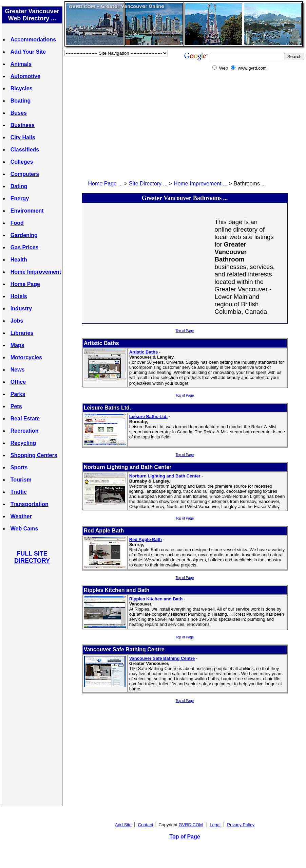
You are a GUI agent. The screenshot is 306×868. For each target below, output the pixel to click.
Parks (18, 394)
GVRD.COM (191, 825)
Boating (21, 101)
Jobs (17, 321)
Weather (21, 516)
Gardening (24, 235)
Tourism (21, 480)
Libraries (22, 333)
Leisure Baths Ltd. (148, 417)
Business (23, 125)
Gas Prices (25, 247)
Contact (146, 825)
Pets (16, 406)
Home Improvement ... (200, 184)
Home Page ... (106, 184)
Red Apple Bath (146, 539)
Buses (19, 113)
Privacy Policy (241, 825)
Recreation (25, 431)
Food (17, 223)
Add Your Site (28, 52)
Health (19, 260)
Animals (21, 64)
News (18, 370)
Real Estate (25, 419)
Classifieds (25, 150)
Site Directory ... (148, 184)
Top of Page (185, 331)
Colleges (22, 162)
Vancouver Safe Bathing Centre (162, 658)
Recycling (23, 443)
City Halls (23, 137)
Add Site (123, 825)
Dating (19, 186)
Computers (25, 174)
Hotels (19, 296)
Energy (20, 198)
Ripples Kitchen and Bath (156, 599)
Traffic (19, 492)
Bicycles (22, 88)
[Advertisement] (32, 685)
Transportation (30, 504)
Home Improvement (36, 272)
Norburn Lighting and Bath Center (165, 476)
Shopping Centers (34, 455)
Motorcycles (26, 357)
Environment (27, 211)
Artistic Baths (144, 352)
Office (18, 382)
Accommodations (33, 40)
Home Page (25, 284)
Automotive (25, 76)
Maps (17, 345)
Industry (21, 309)
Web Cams (24, 529)
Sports (19, 467)
